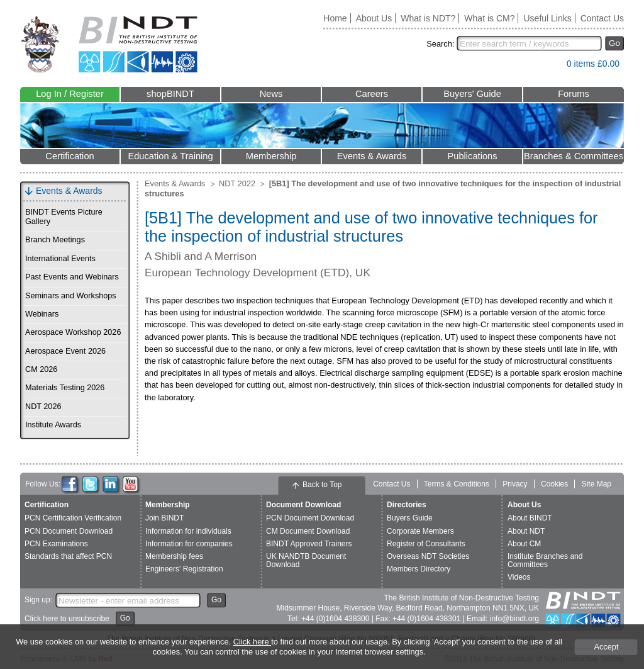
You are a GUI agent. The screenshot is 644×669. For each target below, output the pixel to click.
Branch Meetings (55, 240)
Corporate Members (420, 531)
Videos (519, 577)
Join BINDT (164, 518)
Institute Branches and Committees (545, 560)
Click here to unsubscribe (67, 619)
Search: (440, 44)
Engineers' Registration (184, 569)
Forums (574, 94)
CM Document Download (308, 531)
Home (335, 18)
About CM (524, 544)
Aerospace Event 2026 (65, 351)
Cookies (554, 484)
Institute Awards (53, 425)
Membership (271, 156)
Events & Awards (372, 156)
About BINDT (530, 518)
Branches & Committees (574, 156)
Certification (69, 156)
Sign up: (38, 600)
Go (614, 43)
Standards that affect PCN (68, 556)
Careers (372, 94)
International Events (60, 259)
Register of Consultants (426, 544)
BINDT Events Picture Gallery (64, 217)
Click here (252, 642)
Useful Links (547, 18)
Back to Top (322, 485)
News (271, 94)
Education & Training (170, 156)
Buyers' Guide (472, 94)
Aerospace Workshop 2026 (73, 332)
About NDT (526, 531)
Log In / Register (70, 94)
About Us (374, 18)
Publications (472, 156)
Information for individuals (188, 531)
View (551, 66)
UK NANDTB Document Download (306, 560)
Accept (606, 647)
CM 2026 (41, 369)
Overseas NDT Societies (428, 556)
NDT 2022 (237, 183)
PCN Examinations (56, 544)
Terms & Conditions (457, 484)
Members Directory (419, 569)
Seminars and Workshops (71, 296)
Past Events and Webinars (72, 277)
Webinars (42, 314)
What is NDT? (428, 18)
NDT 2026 (43, 407)
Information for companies (189, 544)
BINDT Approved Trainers (309, 544)
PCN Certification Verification (73, 518)
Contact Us (602, 18)
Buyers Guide (410, 518)
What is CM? (489, 18)
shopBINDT (170, 94)
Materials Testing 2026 (65, 388)
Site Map (597, 484)
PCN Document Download (69, 531)
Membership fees (174, 556)
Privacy (515, 484)
